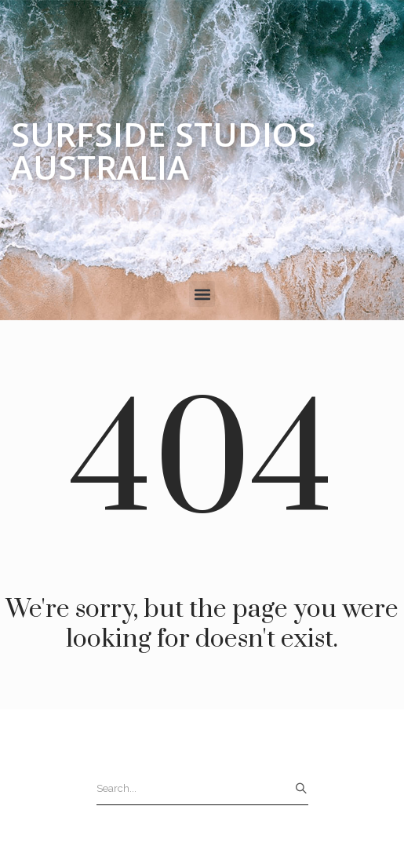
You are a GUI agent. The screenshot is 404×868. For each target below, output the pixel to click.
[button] (202, 294)
